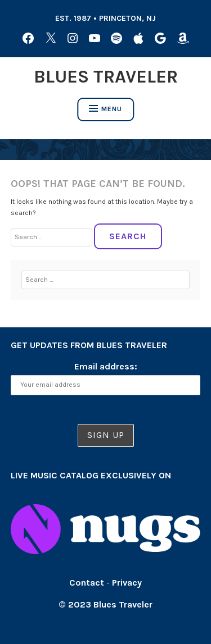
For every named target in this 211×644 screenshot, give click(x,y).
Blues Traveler (106, 77)
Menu (105, 108)
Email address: (106, 366)
